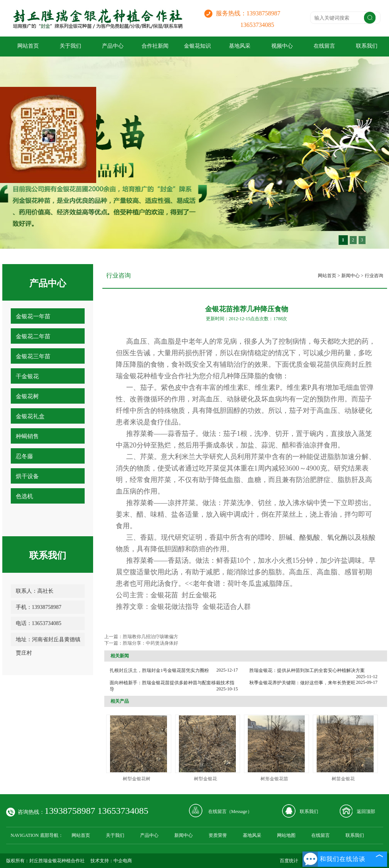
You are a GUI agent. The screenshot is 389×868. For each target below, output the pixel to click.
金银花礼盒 (30, 416)
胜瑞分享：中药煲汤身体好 (150, 643)
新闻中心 (351, 276)
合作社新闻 (155, 46)
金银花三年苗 (33, 356)
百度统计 (289, 861)
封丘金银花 (199, 595)
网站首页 (28, 46)
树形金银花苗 (274, 779)
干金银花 (27, 376)
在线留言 (324, 46)
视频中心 (282, 46)
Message (239, 811)
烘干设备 (27, 476)
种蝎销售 (27, 436)
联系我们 (309, 811)
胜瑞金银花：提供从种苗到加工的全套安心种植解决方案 (307, 670)
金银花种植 (140, 376)
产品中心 (113, 46)
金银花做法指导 (175, 607)
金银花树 (27, 396)
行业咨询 (374, 276)
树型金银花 (205, 779)
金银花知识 (197, 46)
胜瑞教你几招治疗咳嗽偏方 (150, 637)
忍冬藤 (24, 456)
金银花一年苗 (33, 316)
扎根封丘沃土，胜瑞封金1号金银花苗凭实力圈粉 (159, 670)
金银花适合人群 (227, 607)
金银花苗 (317, 364)
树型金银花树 (137, 779)
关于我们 (70, 46)
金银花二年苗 (33, 336)
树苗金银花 (343, 779)
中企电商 (123, 861)
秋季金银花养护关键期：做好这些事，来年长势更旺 (302, 683)
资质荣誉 (218, 835)
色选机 (24, 496)
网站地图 (286, 835)
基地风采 (240, 46)
